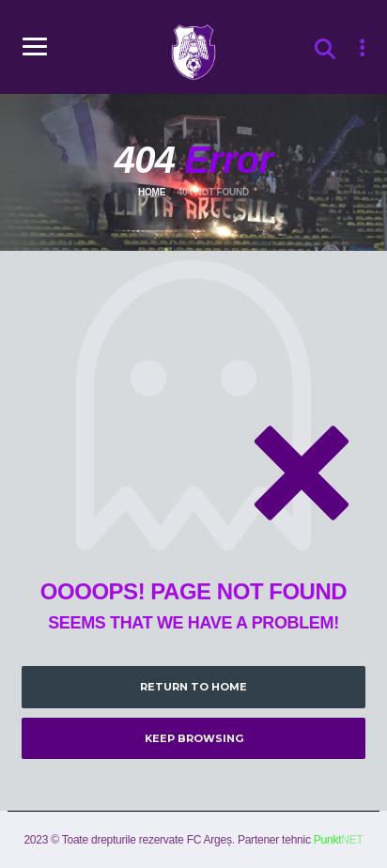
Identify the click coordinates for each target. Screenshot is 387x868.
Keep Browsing (194, 738)
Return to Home (193, 687)
